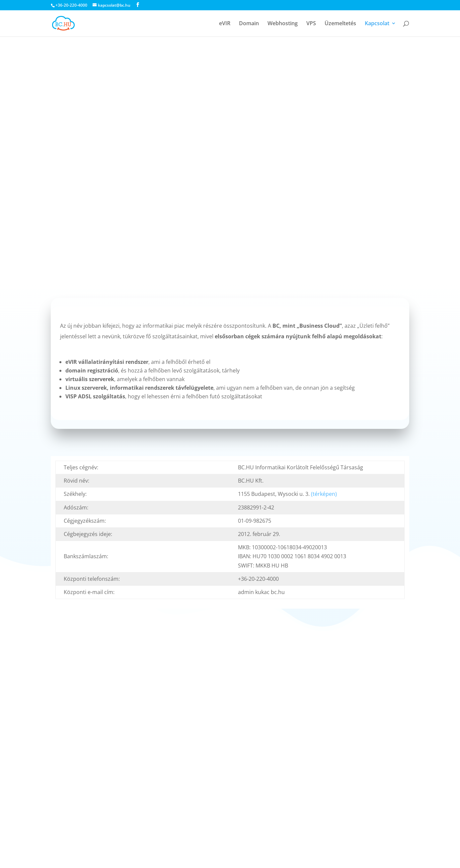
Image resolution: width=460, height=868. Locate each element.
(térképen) (324, 494)
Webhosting (283, 24)
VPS (311, 24)
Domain (249, 24)
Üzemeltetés (340, 24)
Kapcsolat (377, 24)
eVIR (225, 24)
